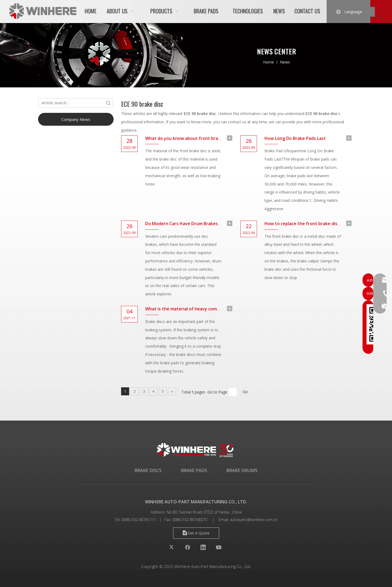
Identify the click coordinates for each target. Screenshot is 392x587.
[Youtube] (219, 547)
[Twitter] (172, 547)
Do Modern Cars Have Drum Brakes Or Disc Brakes (197, 224)
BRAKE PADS (194, 470)
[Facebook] (188, 547)
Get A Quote (196, 533)
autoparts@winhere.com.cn (254, 520)
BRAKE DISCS (148, 470)
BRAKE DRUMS (242, 470)
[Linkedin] (203, 547)
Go (245, 392)
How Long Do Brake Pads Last (295, 138)
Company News (76, 119)
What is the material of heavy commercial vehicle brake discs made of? (219, 309)
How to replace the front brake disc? (303, 224)
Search (108, 103)
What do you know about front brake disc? (190, 138)
